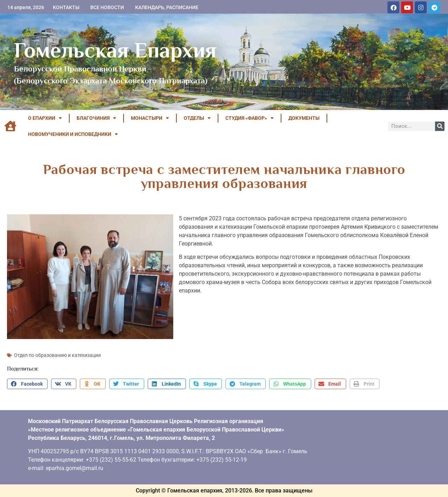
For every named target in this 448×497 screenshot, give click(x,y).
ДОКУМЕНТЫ (304, 118)
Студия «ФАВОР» (250, 118)
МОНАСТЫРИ (150, 118)
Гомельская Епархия (115, 50)
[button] (27, 384)
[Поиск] (440, 126)
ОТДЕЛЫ (197, 118)
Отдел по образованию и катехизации (57, 355)
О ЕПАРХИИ (45, 118)
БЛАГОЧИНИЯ (96, 118)
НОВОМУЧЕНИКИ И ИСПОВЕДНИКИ (73, 134)
